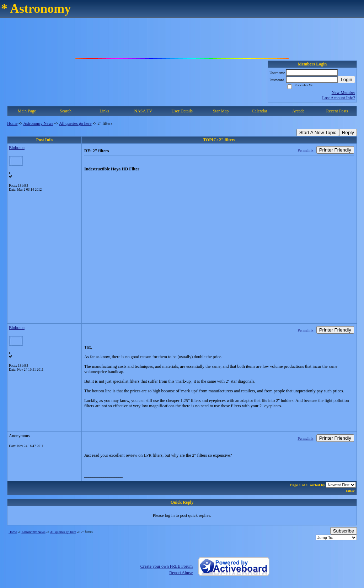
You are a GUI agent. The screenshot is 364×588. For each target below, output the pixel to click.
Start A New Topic (318, 133)
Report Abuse (181, 573)
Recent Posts (337, 111)
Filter (350, 491)
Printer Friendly (335, 150)
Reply (348, 133)
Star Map (221, 111)
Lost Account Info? (339, 98)
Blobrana (17, 148)
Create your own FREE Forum (167, 566)
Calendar (260, 111)
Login (346, 80)
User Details (182, 111)
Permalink (305, 150)
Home (12, 123)
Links (104, 111)
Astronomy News (38, 123)
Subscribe (344, 531)
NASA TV (143, 111)
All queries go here (75, 123)
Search (66, 111)
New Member (343, 92)
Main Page (27, 111)
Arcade (298, 111)
